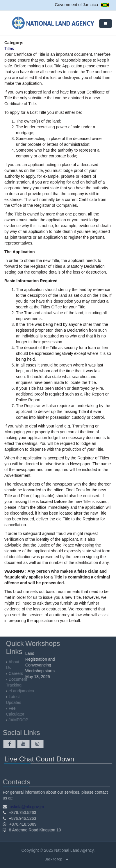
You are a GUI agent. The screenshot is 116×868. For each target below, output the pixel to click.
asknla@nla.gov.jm (26, 807)
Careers (17, 673)
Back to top (53, 859)
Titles (9, 48)
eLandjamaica (22, 691)
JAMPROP (19, 720)
